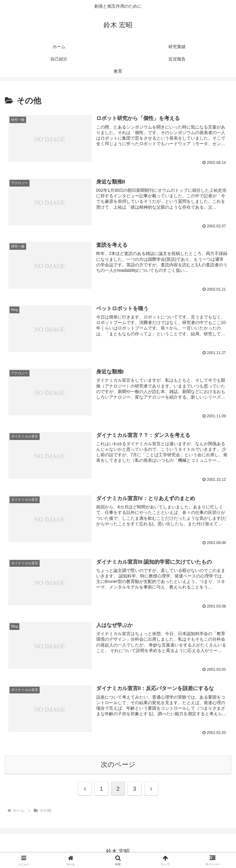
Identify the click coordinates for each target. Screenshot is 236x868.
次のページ (118, 763)
